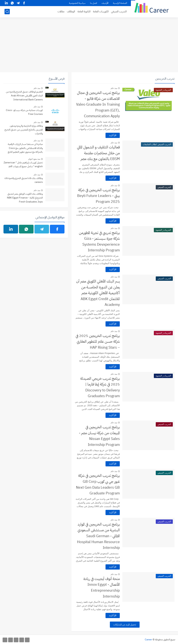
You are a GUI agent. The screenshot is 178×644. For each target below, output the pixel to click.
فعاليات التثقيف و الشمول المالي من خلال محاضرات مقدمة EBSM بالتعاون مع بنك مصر (98, 153)
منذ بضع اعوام (34, 159)
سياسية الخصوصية (77, 3)
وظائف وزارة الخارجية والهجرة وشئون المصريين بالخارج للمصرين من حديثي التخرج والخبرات (24, 130)
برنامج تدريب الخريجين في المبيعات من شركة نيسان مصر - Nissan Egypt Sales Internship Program (99, 436)
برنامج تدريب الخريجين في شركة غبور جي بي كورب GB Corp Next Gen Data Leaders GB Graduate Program (98, 484)
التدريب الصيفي (119, 11)
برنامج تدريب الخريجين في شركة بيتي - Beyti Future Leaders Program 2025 (98, 196)
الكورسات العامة (101, 11)
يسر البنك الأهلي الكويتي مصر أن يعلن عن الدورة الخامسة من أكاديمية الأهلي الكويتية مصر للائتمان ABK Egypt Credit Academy (98, 293)
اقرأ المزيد (113, 135)
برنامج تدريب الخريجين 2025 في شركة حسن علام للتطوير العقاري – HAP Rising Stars (98, 342)
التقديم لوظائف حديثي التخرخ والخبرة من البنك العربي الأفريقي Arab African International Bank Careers (24, 96)
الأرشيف (105, 3)
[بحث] (7, 12)
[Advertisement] (89, 45)
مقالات (61, 11)
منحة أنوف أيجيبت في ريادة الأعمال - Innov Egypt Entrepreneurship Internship (102, 588)
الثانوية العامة (84, 11)
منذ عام (114, 88)
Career (148, 640)
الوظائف (71, 11)
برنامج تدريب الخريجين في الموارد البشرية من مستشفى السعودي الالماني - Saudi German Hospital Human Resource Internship (98, 536)
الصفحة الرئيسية (120, 3)
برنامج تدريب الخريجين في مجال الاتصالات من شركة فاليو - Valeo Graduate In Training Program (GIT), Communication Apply (98, 104)
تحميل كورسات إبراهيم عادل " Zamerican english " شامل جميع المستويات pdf (23, 164)
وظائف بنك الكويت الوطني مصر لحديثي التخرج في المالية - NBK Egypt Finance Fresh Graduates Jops (25, 198)
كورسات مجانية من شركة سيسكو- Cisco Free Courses (24, 112)
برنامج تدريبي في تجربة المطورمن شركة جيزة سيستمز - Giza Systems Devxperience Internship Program (99, 242)
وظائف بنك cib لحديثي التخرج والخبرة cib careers (24, 180)
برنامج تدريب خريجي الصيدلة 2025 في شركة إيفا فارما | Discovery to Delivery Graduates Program (100, 387)
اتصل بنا (94, 3)
